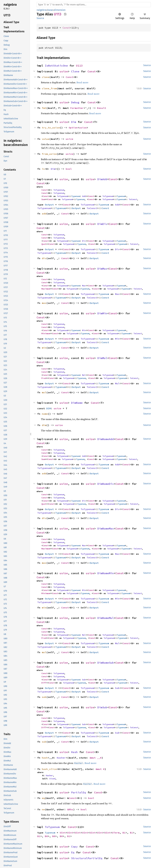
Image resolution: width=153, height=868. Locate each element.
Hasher (61, 758)
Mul (84, 375)
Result (102, 108)
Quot (44, 244)
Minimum (46, 333)
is (43, 169)
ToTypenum (59, 190)
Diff (44, 683)
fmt (44, 108)
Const (66, 28)
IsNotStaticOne (56, 66)
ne (43, 809)
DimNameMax (106, 529)
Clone (75, 71)
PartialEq (79, 792)
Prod (44, 378)
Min (84, 330)
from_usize (49, 154)
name (45, 414)
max (44, 303)
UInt (63, 833)
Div (84, 241)
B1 (124, 833)
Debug (75, 102)
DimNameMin (106, 573)
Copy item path (65, 14)
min (44, 348)
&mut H (100, 769)
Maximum (46, 289)
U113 (79, 66)
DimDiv (102, 224)
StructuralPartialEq (87, 858)
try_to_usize (51, 128)
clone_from (49, 88)
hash (45, 758)
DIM (49, 408)
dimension (60, 10)
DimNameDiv (106, 484)
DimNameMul (106, 618)
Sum (43, 199)
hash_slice (49, 769)
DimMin (102, 313)
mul (44, 392)
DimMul (102, 358)
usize (64, 71)
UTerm (116, 833)
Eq (73, 852)
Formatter (77, 108)
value (46, 139)
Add (84, 196)
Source (40, 18)
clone (46, 77)
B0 (46, 836)
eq (43, 798)
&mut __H (96, 758)
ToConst (133, 199)
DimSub (102, 707)
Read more (82, 82)
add (44, 214)
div (44, 258)
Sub (84, 680)
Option (73, 128)
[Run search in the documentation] (94, 5)
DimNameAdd (106, 439)
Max (84, 286)
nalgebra (41, 10)
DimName (77, 403)
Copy (74, 847)
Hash (74, 752)
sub (44, 697)
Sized (52, 779)
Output (49, 205)
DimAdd (102, 179)
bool (69, 169)
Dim (74, 122)
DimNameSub (106, 663)
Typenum (75, 196)
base (50, 10)
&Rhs (70, 809)
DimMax (102, 269)
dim (44, 425)
